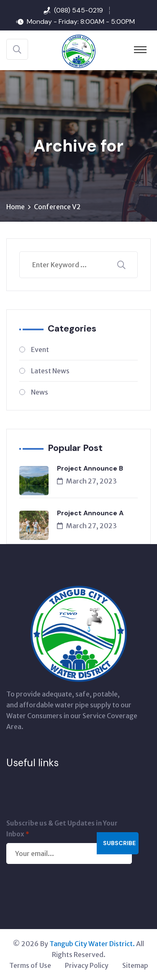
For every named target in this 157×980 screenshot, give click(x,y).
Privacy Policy (87, 965)
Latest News (50, 371)
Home (15, 207)
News (40, 392)
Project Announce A (90, 513)
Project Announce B (90, 468)
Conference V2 (57, 207)
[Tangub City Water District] (79, 51)
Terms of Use (30, 965)
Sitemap (135, 965)
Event (40, 349)
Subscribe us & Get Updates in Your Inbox (62, 829)
